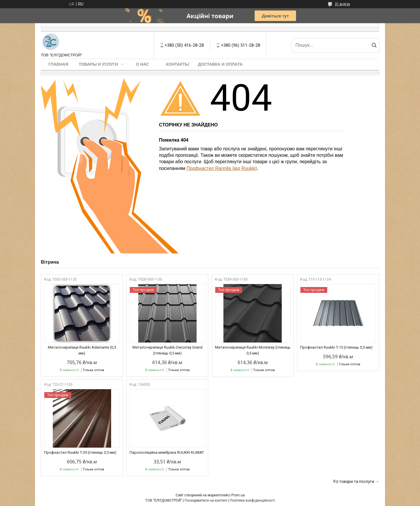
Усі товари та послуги (353, 481)
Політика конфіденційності (252, 500)
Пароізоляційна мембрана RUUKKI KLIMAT (167, 452)
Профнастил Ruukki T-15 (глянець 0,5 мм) (336, 347)
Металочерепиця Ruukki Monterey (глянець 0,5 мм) (253, 350)
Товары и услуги (98, 64)
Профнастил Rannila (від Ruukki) (222, 168)
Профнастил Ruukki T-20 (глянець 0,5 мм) (80, 452)
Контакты (177, 64)
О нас (142, 64)
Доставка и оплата (220, 64)
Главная (58, 64)
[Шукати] (374, 45)
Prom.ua (238, 495)
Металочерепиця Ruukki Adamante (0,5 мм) (82, 350)
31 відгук (342, 4)
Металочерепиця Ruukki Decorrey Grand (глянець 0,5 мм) (167, 350)
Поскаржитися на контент (206, 500)
